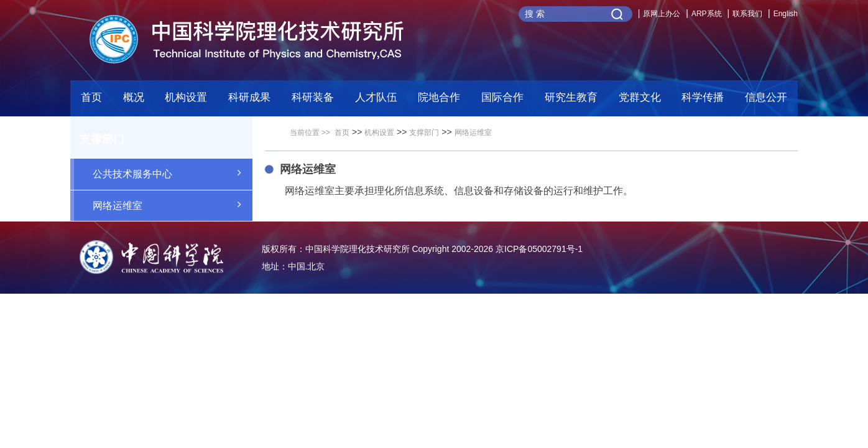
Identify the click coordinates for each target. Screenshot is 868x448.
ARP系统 (707, 14)
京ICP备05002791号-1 (539, 249)
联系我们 (747, 14)
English (786, 14)
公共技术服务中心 (173, 173)
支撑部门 (424, 133)
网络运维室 (173, 205)
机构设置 (379, 133)
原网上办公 (662, 14)
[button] (313, 101)
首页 (91, 97)
